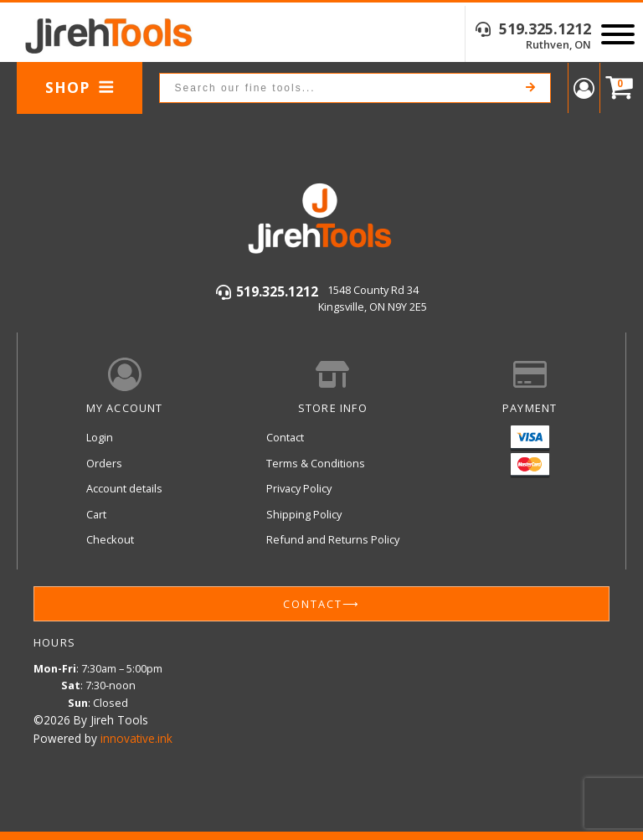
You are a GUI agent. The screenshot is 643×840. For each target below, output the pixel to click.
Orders (104, 463)
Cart (96, 514)
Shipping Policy (304, 514)
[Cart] (615, 88)
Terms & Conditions (316, 463)
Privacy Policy (299, 488)
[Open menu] (618, 34)
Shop (80, 87)
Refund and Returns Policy (333, 539)
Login (100, 437)
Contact (285, 437)
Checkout (110, 539)
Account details (124, 488)
